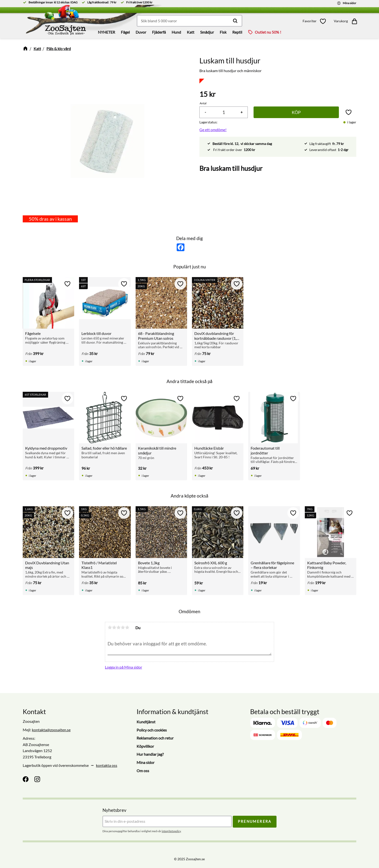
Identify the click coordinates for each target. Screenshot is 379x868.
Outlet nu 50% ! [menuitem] (268, 32)
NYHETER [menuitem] (106, 32)
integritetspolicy (171, 831)
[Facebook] (26, 779)
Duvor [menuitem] (141, 32)
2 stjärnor (114, 627)
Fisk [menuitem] (223, 32)
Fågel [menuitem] (125, 32)
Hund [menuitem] (176, 32)
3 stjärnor (118, 627)
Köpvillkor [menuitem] (145, 746)
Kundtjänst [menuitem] (146, 722)
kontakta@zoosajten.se (51, 730)
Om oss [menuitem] (143, 771)
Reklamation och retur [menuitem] (155, 738)
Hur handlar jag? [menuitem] (150, 754)
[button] (316, 21)
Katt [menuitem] (191, 32)
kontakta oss (107, 765)
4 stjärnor (123, 627)
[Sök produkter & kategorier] (189, 21)
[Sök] (235, 21)
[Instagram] (37, 779)
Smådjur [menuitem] (207, 32)
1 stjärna (110, 627)
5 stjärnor (127, 627)
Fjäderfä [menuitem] (159, 32)
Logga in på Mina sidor (124, 667)
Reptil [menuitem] (237, 32)
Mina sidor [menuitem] (146, 762)
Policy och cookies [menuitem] (152, 730)
